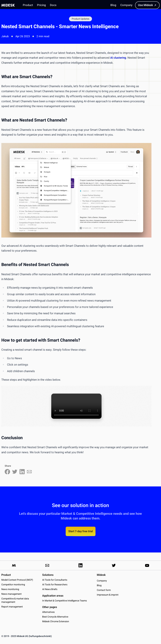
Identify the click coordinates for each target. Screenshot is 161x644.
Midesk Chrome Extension (56, 621)
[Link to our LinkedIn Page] (80, 565)
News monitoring (10, 589)
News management (11, 594)
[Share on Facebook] (7, 472)
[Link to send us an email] (47, 565)
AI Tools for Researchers (55, 585)
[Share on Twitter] (15, 472)
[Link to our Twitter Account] (114, 565)
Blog (99, 586)
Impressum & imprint (108, 595)
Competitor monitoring (13, 585)
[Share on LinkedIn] (22, 472)
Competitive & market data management (15, 600)
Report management (12, 607)
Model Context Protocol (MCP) (17, 580)
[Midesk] (8, 5)
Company (102, 581)
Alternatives (48, 612)
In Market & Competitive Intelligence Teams (65, 601)
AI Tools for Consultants (55, 580)
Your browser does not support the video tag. (76, 406)
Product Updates (80, 19)
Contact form (104, 590)
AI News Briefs (50, 589)
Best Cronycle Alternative (55, 617)
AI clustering (118, 58)
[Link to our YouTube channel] (147, 565)
